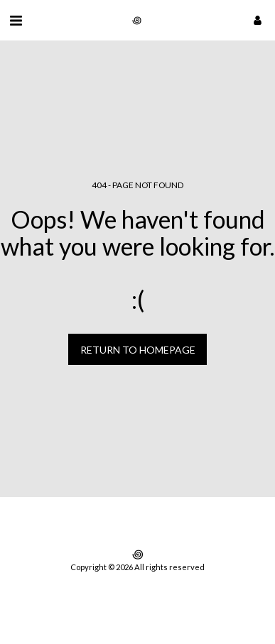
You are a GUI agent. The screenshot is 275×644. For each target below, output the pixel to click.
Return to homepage (138, 350)
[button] (16, 20)
